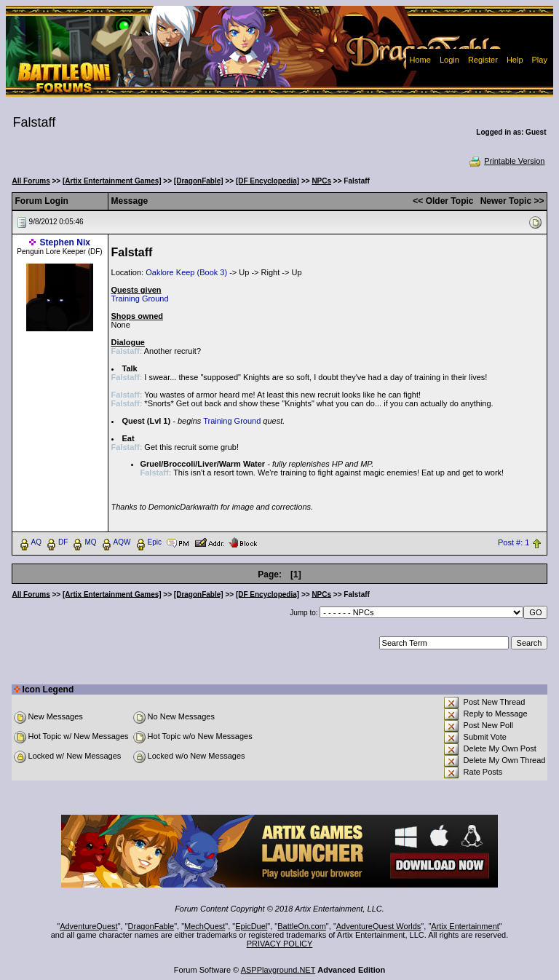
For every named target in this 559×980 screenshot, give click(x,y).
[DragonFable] (199, 181)
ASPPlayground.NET (278, 970)
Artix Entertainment (465, 926)
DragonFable (151, 926)
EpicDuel (251, 926)
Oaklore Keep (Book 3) (186, 272)
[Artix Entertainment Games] (112, 181)
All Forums (31, 181)
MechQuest (205, 926)
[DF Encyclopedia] (267, 181)
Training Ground (140, 299)
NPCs (321, 181)
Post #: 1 (514, 542)
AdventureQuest (89, 926)
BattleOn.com (302, 926)
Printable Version (506, 161)
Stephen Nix (65, 242)
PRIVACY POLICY (280, 944)
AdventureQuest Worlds (379, 926)
